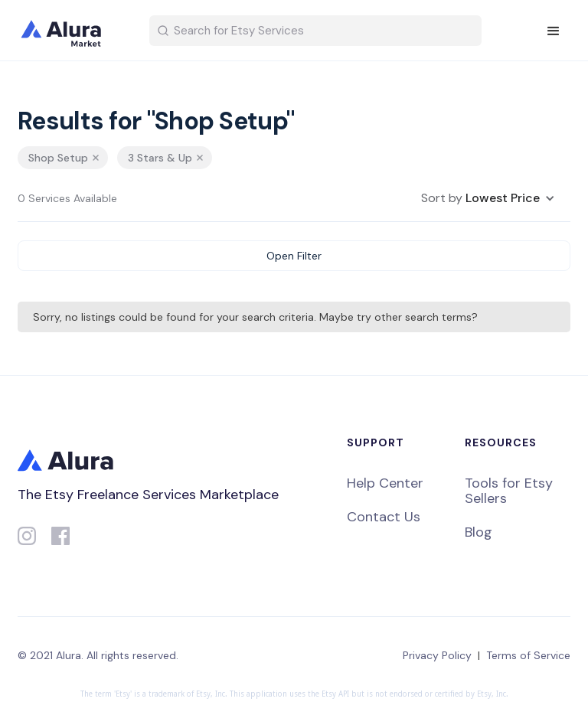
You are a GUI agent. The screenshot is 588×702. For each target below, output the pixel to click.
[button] (554, 31)
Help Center (385, 483)
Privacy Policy (437, 655)
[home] (71, 31)
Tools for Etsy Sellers (509, 491)
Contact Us (384, 517)
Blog (479, 532)
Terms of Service (528, 655)
